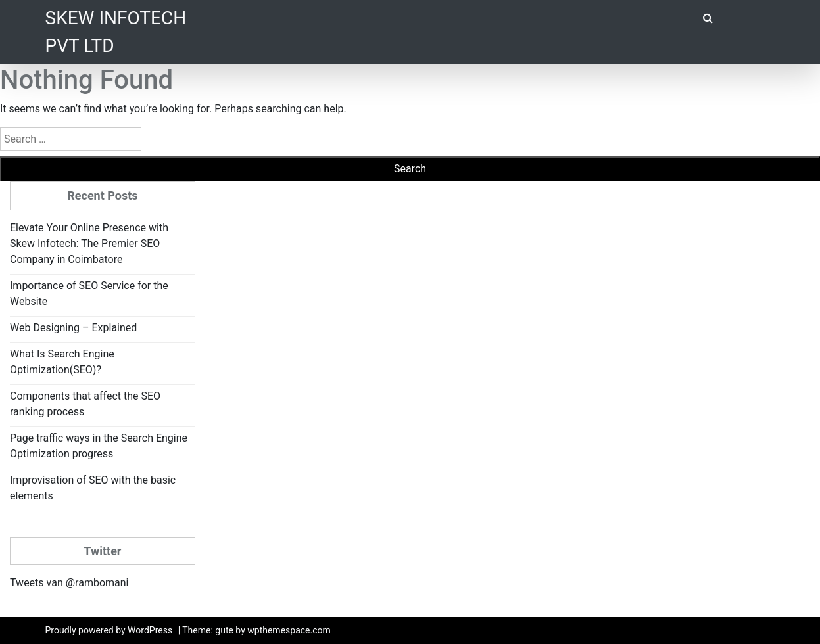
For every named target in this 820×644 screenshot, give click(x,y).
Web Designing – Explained (73, 328)
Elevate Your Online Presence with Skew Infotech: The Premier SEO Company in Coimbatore (89, 243)
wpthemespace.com (289, 630)
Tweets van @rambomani (69, 583)
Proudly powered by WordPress (109, 630)
